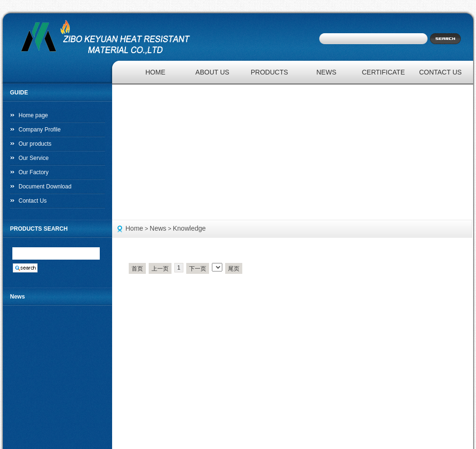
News (158, 228)
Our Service (33, 158)
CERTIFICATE (384, 72)
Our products (35, 144)
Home (134, 228)
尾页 (234, 269)
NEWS (326, 72)
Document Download (45, 187)
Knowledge (189, 228)
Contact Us (33, 201)
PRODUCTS (270, 72)
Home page (33, 115)
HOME (155, 72)
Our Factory (33, 172)
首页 (137, 269)
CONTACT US (440, 72)
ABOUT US (212, 72)
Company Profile (40, 130)
